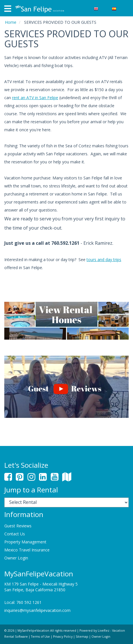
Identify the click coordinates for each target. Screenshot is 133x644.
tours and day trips (104, 260)
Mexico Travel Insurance (27, 550)
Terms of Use (40, 637)
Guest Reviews (18, 526)
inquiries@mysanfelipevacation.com (37, 610)
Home (11, 22)
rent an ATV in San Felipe (35, 98)
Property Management (25, 542)
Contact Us (15, 534)
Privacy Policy (63, 637)
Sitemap (82, 637)
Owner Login (16, 558)
